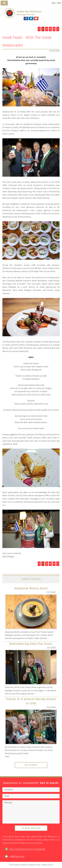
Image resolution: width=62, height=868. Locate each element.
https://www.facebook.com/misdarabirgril (27, 849)
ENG (59, 3)
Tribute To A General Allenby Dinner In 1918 (31, 701)
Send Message (33, 828)
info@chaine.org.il (17, 856)
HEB (53, 3)
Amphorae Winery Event (31, 588)
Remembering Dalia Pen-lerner (31, 644)
